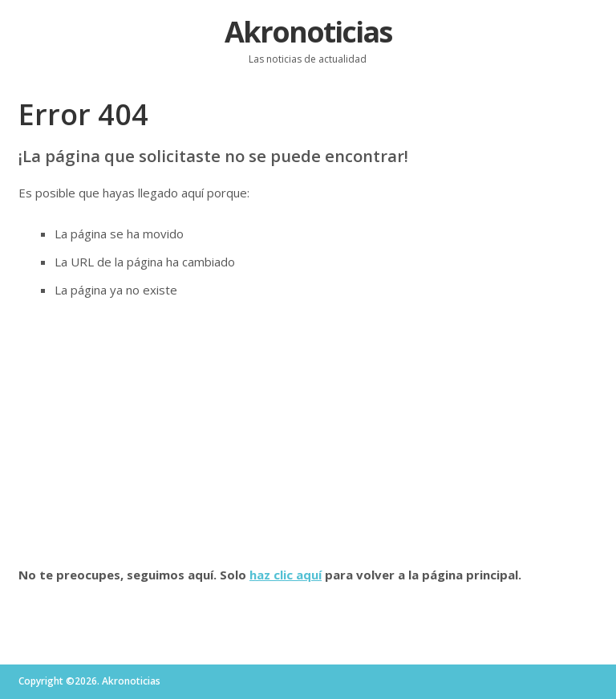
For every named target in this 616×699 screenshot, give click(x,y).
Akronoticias (308, 32)
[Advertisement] (308, 433)
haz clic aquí (286, 575)
